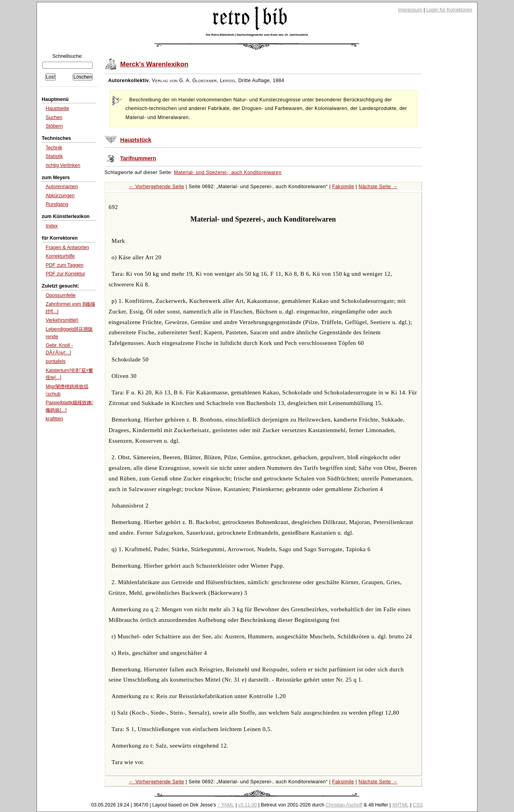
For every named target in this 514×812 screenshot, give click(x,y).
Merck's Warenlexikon (154, 64)
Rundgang (57, 204)
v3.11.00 (247, 805)
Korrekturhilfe (60, 256)
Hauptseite (57, 108)
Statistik (54, 156)
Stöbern (54, 126)
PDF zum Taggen (64, 265)
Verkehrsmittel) (62, 320)
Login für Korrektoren (449, 10)
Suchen (54, 117)
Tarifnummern (138, 159)
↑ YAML (226, 805)
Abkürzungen (60, 196)
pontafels (56, 361)
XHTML (401, 805)
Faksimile (343, 187)
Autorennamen (62, 187)
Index (52, 226)
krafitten (54, 419)
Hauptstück (136, 140)
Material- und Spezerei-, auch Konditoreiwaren (228, 172)
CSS (418, 805)
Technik (54, 148)
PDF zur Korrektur (65, 274)
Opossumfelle (60, 295)
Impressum (410, 10)
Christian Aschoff (344, 805)
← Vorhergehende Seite (156, 187)
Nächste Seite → (378, 187)
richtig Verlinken (63, 165)
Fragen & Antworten (67, 247)
